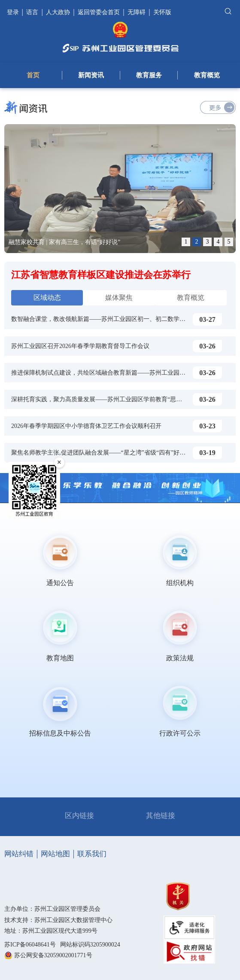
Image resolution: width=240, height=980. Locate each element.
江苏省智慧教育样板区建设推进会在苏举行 (101, 275)
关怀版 (162, 12)
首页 (33, 75)
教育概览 (207, 75)
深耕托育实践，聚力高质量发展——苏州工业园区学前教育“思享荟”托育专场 (113, 399)
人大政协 (58, 12)
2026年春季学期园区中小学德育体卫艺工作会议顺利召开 (86, 426)
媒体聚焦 (119, 298)
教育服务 (149, 75)
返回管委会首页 (99, 12)
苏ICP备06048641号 (30, 945)
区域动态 (47, 298)
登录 (14, 12)
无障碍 (137, 12)
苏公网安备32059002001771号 (53, 955)
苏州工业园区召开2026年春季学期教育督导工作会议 (80, 346)
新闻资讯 (91, 75)
